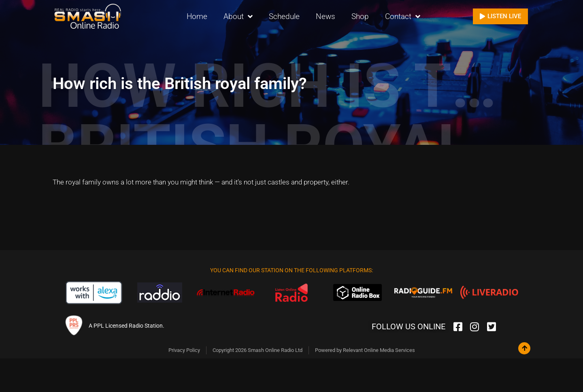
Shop (360, 16)
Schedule (284, 16)
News (326, 16)
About (238, 16)
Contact (403, 16)
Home (197, 16)
